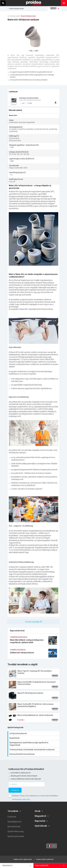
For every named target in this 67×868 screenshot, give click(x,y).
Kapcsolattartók (42, 865)
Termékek (13, 811)
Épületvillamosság (16, 831)
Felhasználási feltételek (45, 859)
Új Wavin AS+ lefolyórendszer (33, 654)
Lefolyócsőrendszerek (34, 733)
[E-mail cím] (27, 784)
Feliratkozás (15, 790)
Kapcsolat (40, 821)
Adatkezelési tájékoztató (21, 799)
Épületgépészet (14, 822)
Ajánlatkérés (7, 865)
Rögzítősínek (34, 738)
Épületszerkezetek (16, 836)
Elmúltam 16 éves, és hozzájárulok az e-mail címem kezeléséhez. (35, 796)
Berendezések (14, 827)
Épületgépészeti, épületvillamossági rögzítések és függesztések (34, 744)
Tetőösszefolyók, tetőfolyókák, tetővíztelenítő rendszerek (34, 750)
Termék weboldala (32, 622)
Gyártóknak (41, 826)
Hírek (38, 811)
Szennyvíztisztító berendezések (34, 754)
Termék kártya (33, 674)
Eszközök (12, 817)
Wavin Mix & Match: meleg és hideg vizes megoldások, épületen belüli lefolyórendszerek (33, 641)
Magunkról (40, 816)
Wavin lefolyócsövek (17, 9)
